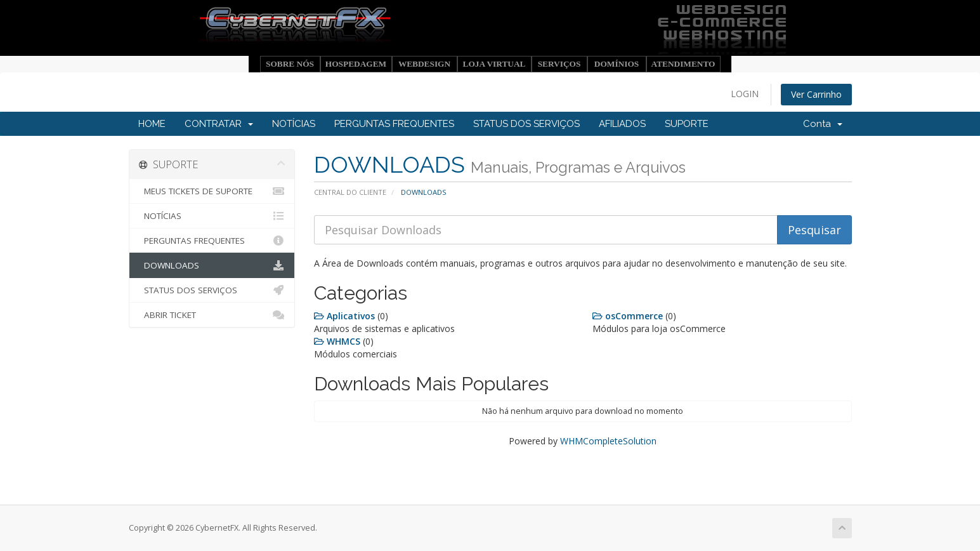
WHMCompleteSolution (608, 441)
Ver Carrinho (816, 94)
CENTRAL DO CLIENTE (350, 192)
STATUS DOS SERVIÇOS (526, 124)
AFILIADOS (622, 124)
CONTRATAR (219, 124)
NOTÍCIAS (294, 124)
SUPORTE (687, 124)
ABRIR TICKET (212, 315)
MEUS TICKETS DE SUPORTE (212, 191)
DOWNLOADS (212, 265)
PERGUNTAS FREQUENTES (394, 124)
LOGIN (745, 94)
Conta (823, 124)
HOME (152, 124)
